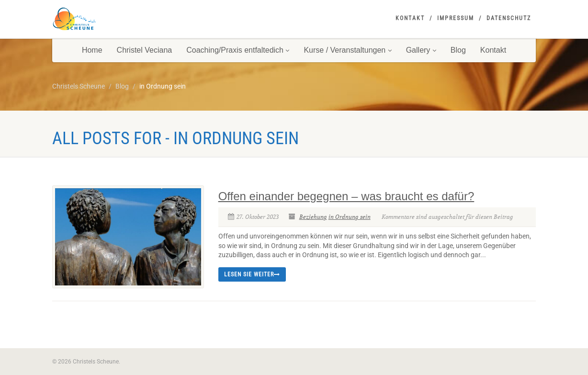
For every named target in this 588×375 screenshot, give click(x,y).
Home (92, 50)
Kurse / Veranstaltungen (347, 50)
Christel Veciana (145, 50)
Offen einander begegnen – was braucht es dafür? (346, 196)
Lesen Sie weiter (252, 274)
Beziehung (313, 217)
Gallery (421, 50)
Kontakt (410, 18)
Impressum (456, 18)
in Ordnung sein (350, 217)
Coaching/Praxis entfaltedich (238, 50)
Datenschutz (509, 18)
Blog (458, 50)
